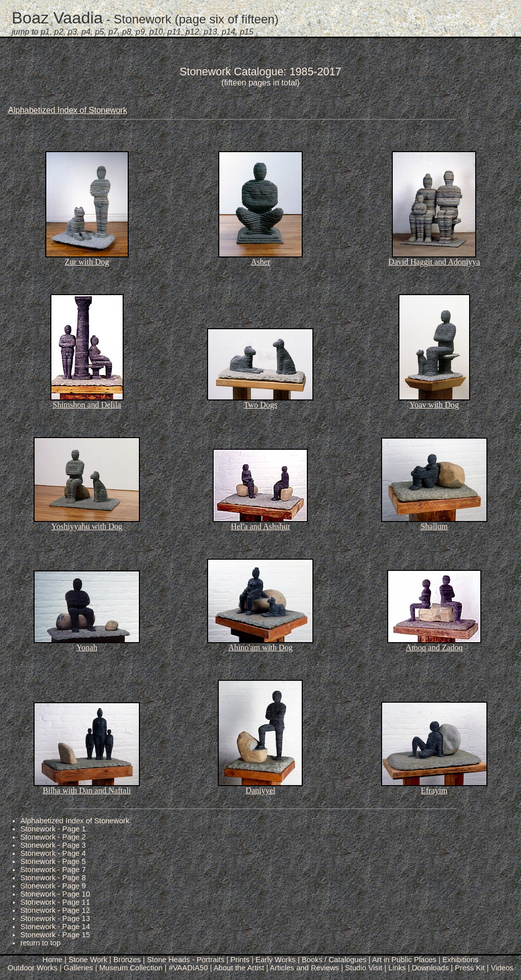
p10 (156, 32)
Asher (260, 262)
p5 (100, 32)
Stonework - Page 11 (55, 902)
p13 (210, 32)
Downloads (431, 968)
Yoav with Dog (434, 405)
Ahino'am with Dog (260, 647)
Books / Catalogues (334, 960)
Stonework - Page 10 (55, 894)
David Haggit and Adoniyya (434, 262)
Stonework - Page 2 (53, 837)
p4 (86, 32)
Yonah (87, 647)
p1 (45, 32)
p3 (72, 32)
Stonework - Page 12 (55, 910)
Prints (240, 960)
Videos (502, 968)
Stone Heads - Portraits (186, 960)
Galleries (78, 968)
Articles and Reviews (304, 968)
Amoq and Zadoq (434, 647)
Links (397, 968)
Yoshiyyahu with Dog (87, 526)
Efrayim (434, 790)
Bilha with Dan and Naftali (87, 790)
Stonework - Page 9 (53, 886)
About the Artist (239, 968)
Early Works (276, 960)
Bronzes (127, 960)
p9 (140, 32)
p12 (193, 32)
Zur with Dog (87, 262)
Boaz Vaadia (57, 18)
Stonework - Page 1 (53, 829)
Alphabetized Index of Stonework (68, 110)
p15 (247, 32)
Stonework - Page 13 (55, 918)
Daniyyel (261, 790)
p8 (127, 32)
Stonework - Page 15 (55, 935)
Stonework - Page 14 (55, 927)
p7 (113, 32)
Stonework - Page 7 (53, 870)
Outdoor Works (33, 968)
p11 (174, 32)
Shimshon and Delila (87, 405)
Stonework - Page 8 (53, 878)
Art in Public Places (404, 960)
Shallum (434, 526)
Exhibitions (461, 960)
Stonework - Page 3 (53, 845)
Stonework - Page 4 (53, 853)
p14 (229, 32)
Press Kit (470, 968)
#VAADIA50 (189, 968)
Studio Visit (364, 968)
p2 (59, 32)
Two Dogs (260, 405)
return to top (40, 943)
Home (53, 960)
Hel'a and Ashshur (261, 526)
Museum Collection (131, 968)
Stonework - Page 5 (53, 861)
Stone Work (88, 960)
